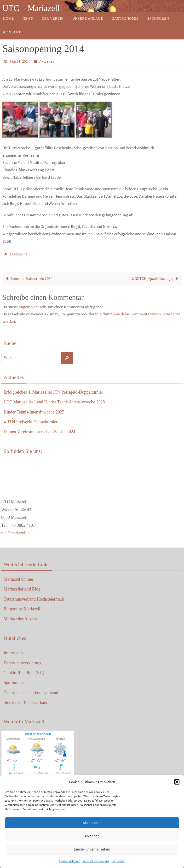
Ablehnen (92, 836)
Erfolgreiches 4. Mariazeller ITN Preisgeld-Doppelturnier (53, 392)
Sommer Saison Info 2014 (28, 278)
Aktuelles (47, 61)
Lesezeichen (20, 254)
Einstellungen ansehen (92, 849)
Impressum (118, 861)
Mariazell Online (18, 579)
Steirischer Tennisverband (26, 703)
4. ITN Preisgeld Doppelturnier (31, 422)
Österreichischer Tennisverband (31, 693)
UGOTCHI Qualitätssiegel (156, 278)
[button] (177, 782)
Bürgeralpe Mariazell (22, 609)
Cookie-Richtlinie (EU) (24, 673)
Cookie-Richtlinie (69, 861)
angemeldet (29, 307)
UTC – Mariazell (31, 8)
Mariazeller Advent (20, 619)
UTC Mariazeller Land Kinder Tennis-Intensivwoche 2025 (54, 402)
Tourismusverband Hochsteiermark (34, 599)
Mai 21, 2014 (20, 61)
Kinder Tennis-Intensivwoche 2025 (34, 412)
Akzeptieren (92, 823)
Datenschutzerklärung (96, 861)
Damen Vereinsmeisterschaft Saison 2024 (39, 432)
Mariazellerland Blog (22, 589)
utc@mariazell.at (16, 533)
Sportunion (13, 683)
